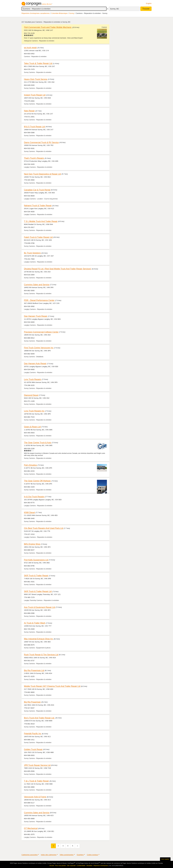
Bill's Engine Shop (32, 544)
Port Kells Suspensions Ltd (36, 560)
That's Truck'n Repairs (34, 158)
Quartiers (80, 855)
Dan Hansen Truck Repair (36, 316)
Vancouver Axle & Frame (35, 797)
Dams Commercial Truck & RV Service (41, 142)
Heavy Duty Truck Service (36, 79)
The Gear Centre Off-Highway (37, 481)
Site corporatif (71, 866)
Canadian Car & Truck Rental (37, 190)
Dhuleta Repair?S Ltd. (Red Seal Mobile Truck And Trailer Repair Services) (58, 269)
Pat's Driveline (31, 465)
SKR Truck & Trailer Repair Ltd (38, 591)
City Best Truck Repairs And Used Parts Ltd (44, 528)
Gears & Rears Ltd (32, 427)
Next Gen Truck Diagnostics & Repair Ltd (42, 174)
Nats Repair (29, 111)
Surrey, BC (115, 9)
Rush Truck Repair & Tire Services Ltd (41, 655)
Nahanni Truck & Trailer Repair (38, 205)
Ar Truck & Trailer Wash (35, 623)
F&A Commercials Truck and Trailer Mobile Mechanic (48, 27)
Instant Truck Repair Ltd (35, 95)
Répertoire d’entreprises (101, 866)
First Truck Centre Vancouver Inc (39, 348)
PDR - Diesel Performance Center (39, 300)
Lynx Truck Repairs (33, 379)
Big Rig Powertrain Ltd (34, 670)
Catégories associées (30, 855)
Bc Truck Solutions (32, 253)
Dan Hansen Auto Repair (35, 363)
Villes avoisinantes (67, 855)
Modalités (89, 866)
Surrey (72, 13)
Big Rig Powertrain (32, 702)
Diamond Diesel (31, 395)
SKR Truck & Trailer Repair (36, 576)
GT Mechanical (31, 828)
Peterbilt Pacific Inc (33, 734)
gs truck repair (30, 48)
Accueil (52, 866)
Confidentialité (81, 866)
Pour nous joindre (61, 866)
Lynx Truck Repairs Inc (34, 411)
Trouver (146, 9)
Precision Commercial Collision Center (41, 332)
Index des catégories (49, 855)
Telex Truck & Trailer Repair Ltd (38, 63)
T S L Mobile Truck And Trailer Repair (41, 221)
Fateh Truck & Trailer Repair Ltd (38, 237)
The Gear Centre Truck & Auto (38, 443)
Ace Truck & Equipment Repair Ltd (40, 607)
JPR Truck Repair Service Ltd (37, 765)
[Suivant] (77, 846)
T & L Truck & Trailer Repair (36, 781)
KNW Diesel (30, 512)
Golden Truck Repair (33, 749)
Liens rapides (165, 859)
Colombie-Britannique (59, 13)
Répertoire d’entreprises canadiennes (36, 13)
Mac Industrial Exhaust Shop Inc (39, 639)
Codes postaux (92, 855)
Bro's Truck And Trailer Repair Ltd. (39, 718)
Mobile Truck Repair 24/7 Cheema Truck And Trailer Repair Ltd (52, 686)
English (149, 3)
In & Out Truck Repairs (34, 497)
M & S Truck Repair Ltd (35, 127)
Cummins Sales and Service (37, 285)
